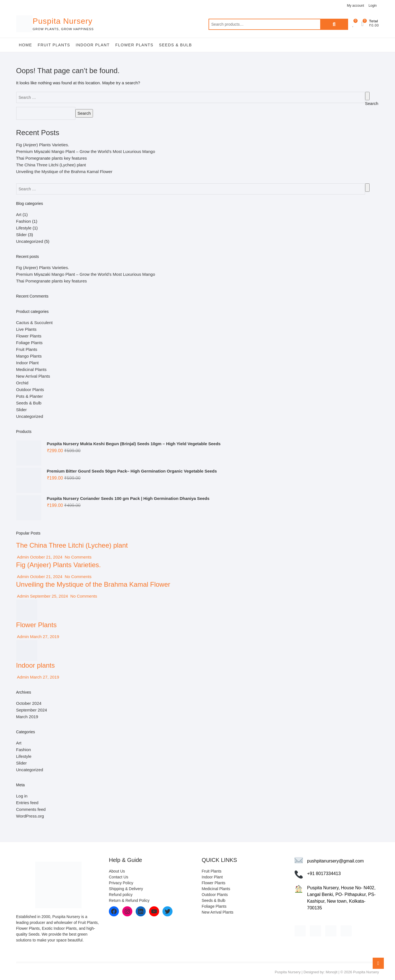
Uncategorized (30, 241)
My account (355, 6)
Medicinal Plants (31, 369)
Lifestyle (24, 228)
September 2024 (32, 710)
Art (19, 215)
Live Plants (26, 329)
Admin (23, 557)
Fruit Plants (54, 45)
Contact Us (118, 877)
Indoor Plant (93, 45)
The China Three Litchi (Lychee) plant (51, 165)
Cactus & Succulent (34, 323)
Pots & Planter (30, 396)
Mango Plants (29, 356)
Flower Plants (134, 45)
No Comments (78, 557)
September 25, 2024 (49, 596)
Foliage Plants (29, 343)
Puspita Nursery (63, 21)
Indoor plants (36, 665)
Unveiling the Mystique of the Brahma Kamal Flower (64, 172)
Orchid (22, 383)
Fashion (24, 221)
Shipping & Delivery (126, 889)
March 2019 (27, 717)
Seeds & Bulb (176, 45)
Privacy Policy (121, 883)
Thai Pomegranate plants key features (52, 158)
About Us (117, 871)
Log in (22, 796)
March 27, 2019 (44, 637)
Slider (21, 235)
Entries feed (27, 803)
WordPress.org (30, 816)
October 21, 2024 (46, 557)
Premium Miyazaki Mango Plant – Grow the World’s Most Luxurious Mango (86, 151)
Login (373, 6)
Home (26, 45)
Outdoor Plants (30, 390)
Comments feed (31, 809)
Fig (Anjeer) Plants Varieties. (43, 145)
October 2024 (29, 703)
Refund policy (121, 895)
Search (334, 24)
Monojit (332, 972)
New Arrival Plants (33, 376)
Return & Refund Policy (129, 900)
